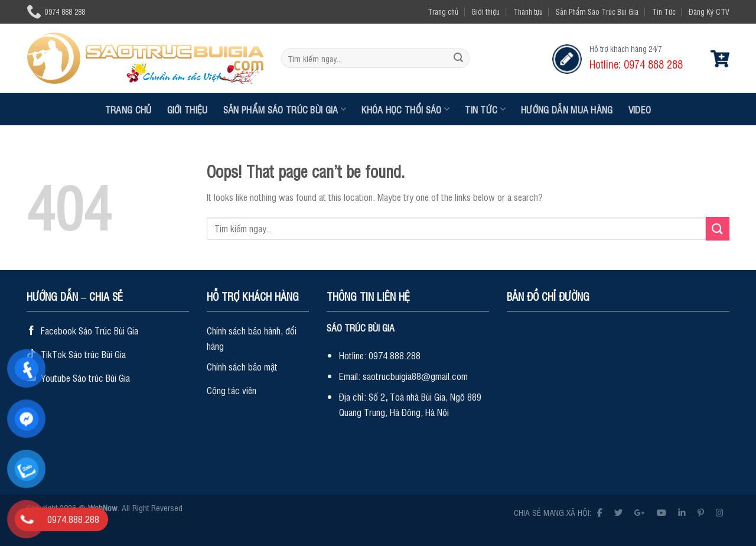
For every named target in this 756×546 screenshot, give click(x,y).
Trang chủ (443, 12)
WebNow (103, 507)
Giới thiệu (485, 12)
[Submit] (458, 58)
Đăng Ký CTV (709, 12)
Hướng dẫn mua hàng (567, 109)
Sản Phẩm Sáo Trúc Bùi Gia (597, 12)
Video (640, 109)
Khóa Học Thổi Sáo (405, 109)
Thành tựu (528, 12)
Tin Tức (664, 12)
